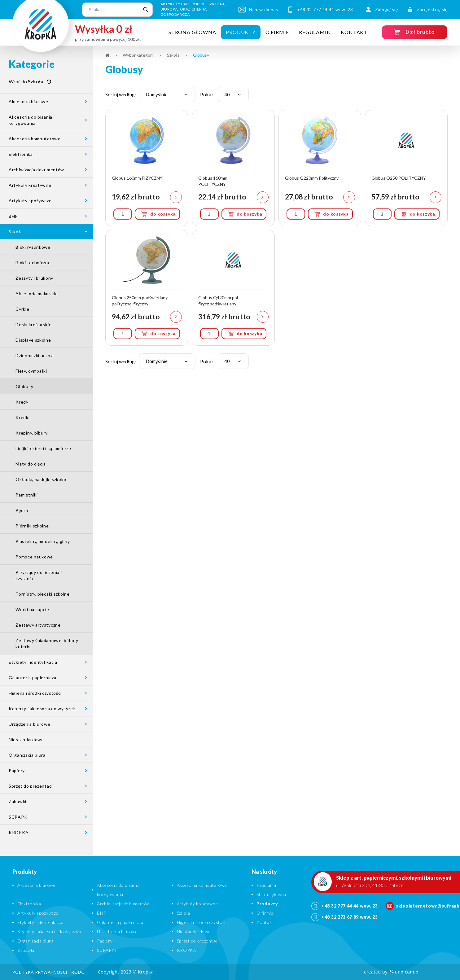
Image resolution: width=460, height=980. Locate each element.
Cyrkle (22, 309)
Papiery (17, 770)
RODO (78, 972)
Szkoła (16, 232)
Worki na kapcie (32, 609)
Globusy (24, 386)
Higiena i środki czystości (35, 693)
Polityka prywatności (40, 972)
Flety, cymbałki (31, 371)
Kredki (22, 417)
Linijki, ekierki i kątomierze (43, 448)
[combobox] (167, 94)
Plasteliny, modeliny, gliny (43, 541)
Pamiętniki (26, 495)
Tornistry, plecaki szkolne (42, 594)
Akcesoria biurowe (28, 101)
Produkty (241, 32)
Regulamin (315, 32)
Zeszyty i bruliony (34, 278)
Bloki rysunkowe (33, 247)
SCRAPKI (19, 817)
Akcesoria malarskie (37, 293)
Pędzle (22, 510)
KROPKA (19, 832)
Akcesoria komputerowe (35, 139)
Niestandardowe (26, 739)
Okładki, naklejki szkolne (42, 479)
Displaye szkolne (33, 340)
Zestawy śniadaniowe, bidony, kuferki (47, 643)
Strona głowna (271, 894)
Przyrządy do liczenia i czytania (39, 575)
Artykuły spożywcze (30, 201)
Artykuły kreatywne (30, 185)
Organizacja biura (27, 755)
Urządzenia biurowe (30, 724)
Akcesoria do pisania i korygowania (32, 120)
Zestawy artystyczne (38, 625)
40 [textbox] (227, 94)
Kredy (22, 402)
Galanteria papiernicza (32, 678)
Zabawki (18, 801)
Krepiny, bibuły (32, 433)
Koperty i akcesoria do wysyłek (42, 709)
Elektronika (21, 154)
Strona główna (192, 32)
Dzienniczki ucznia (35, 355)
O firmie (277, 32)
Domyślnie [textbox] (157, 94)
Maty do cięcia (31, 464)
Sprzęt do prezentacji (31, 786)
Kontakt (354, 32)
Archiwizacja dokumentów (36, 170)
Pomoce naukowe (34, 557)
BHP (13, 216)
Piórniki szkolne (32, 526)
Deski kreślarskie (33, 324)
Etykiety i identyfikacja (33, 662)
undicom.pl (405, 972)
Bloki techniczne (33, 262)
